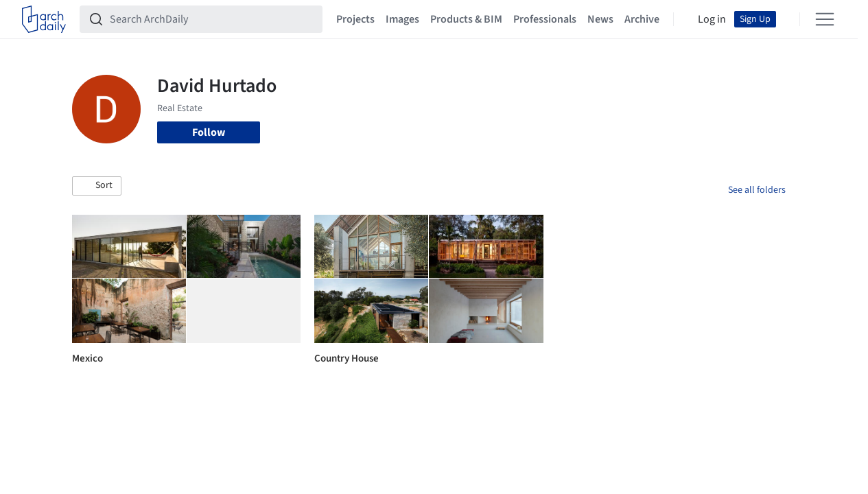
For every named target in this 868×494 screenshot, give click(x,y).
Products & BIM (466, 19)
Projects (355, 19)
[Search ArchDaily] (212, 19)
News (600, 19)
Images (402, 19)
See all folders (757, 190)
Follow (209, 132)
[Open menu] (825, 19)
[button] (97, 186)
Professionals (545, 19)
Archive (642, 19)
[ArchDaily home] (44, 19)
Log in (712, 19)
